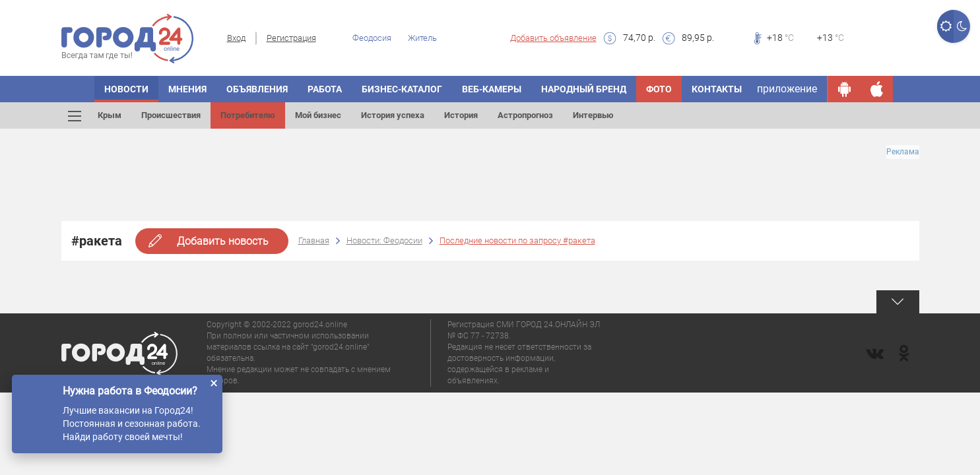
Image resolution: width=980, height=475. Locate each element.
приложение (787, 89)
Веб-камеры (492, 89)
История (461, 115)
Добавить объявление (553, 38)
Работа (325, 89)
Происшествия (171, 115)
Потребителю (248, 115)
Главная (314, 240)
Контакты (717, 89)
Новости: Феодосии (384, 240)
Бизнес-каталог (402, 89)
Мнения (187, 89)
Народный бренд (584, 89)
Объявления (257, 89)
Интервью (593, 115)
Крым (110, 115)
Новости (126, 89)
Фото (659, 89)
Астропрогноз (525, 115)
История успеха (393, 115)
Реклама (903, 152)
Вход (236, 38)
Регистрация (291, 38)
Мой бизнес (318, 115)
